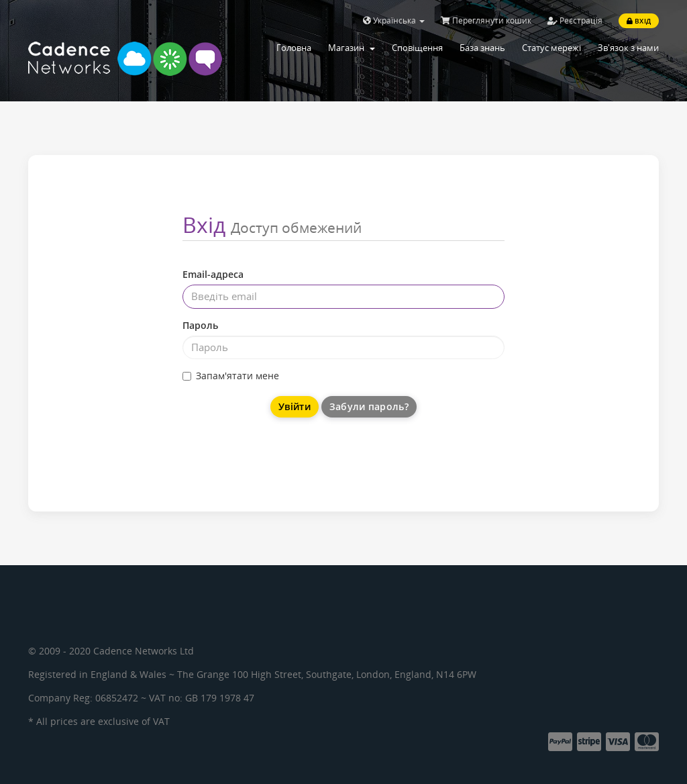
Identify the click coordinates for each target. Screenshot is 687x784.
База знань (482, 48)
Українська (394, 20)
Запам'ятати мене (231, 376)
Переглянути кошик (486, 20)
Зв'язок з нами (628, 48)
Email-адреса (213, 274)
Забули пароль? (369, 406)
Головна (294, 48)
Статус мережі (551, 48)
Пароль (200, 325)
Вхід (639, 21)
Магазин (352, 48)
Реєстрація (575, 20)
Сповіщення (417, 48)
